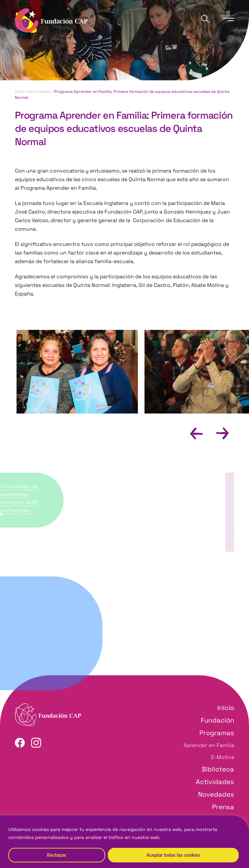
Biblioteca (218, 769)
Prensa (223, 807)
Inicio (20, 92)
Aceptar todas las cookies (173, 855)
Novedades (216, 794)
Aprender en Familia (209, 745)
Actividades (40, 92)
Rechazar (57, 855)
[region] (124, 842)
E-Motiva (223, 757)
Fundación (217, 720)
